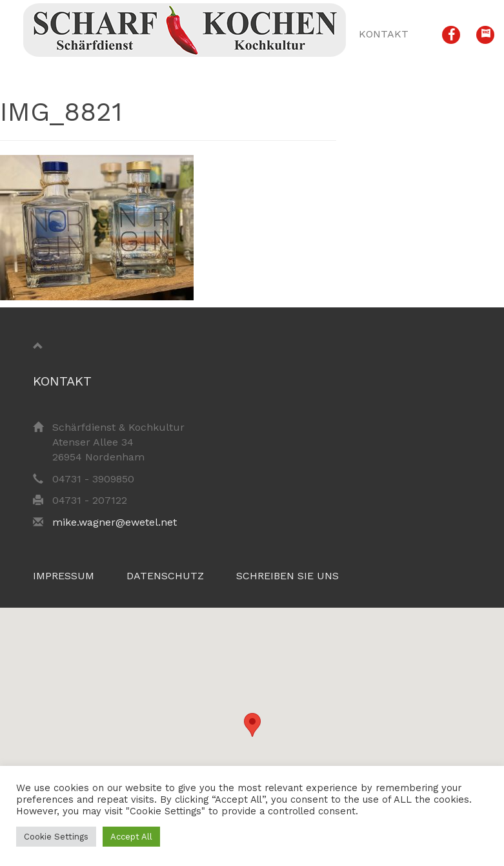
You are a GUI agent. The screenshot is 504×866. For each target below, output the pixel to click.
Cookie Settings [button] (56, 837)
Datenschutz (165, 576)
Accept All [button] (131, 837)
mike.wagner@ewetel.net (115, 522)
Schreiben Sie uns (287, 576)
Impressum (64, 576)
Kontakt (384, 34)
